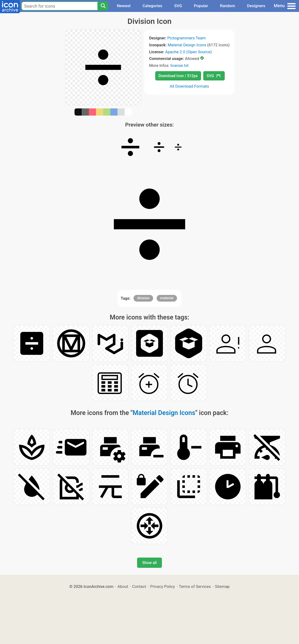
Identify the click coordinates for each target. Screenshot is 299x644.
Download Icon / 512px (178, 76)
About (123, 586)
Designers (256, 6)
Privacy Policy (163, 586)
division (143, 298)
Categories (152, 6)
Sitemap (222, 586)
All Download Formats (190, 86)
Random (227, 6)
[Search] (103, 6)
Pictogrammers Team (187, 38)
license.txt (179, 65)
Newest (124, 6)
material (167, 298)
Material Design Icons (187, 45)
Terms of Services (195, 586)
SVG (178, 6)
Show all (149, 563)
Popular (201, 6)
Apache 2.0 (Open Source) (189, 52)
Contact (139, 586)
